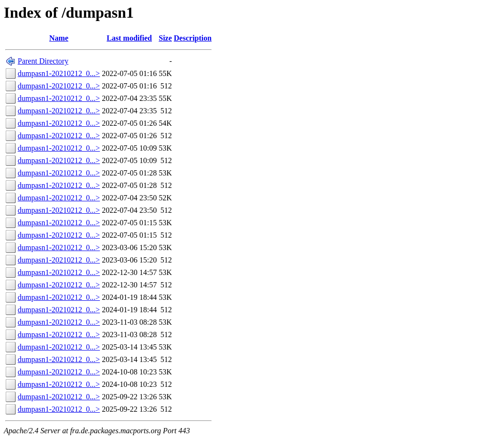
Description (193, 38)
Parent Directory (43, 61)
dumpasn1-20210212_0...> (59, 73)
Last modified (129, 38)
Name (59, 38)
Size (165, 38)
